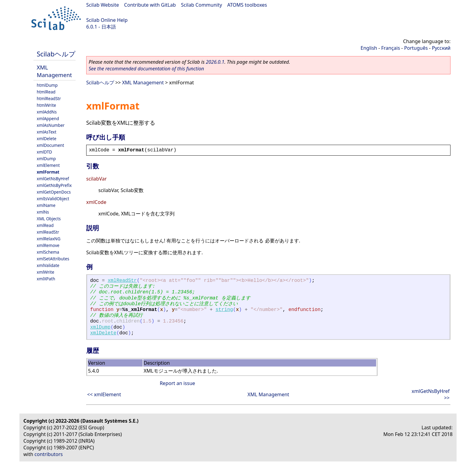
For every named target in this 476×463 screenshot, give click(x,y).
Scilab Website (103, 5)
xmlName (46, 205)
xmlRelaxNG (49, 239)
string (224, 310)
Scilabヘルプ (56, 54)
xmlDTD (44, 152)
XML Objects (49, 219)
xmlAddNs (47, 112)
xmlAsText (47, 132)
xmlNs (43, 212)
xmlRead (45, 225)
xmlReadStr (48, 232)
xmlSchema (48, 252)
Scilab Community (201, 5)
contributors (49, 454)
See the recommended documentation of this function (146, 69)
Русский (441, 48)
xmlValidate (48, 265)
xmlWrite (46, 272)
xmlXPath (46, 279)
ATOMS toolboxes (247, 5)
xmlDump (46, 159)
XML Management (54, 71)
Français (391, 48)
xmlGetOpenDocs (54, 192)
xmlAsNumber (51, 125)
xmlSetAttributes (53, 259)
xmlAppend (48, 118)
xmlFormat (48, 172)
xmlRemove (48, 245)
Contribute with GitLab (150, 5)
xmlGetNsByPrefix (54, 185)
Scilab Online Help (107, 20)
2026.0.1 (215, 62)
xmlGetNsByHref (53, 179)
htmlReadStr (49, 98)
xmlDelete (47, 139)
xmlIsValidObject (53, 199)
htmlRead (46, 92)
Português (416, 48)
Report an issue (177, 383)
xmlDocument (50, 145)
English (369, 48)
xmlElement (48, 165)
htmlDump (47, 85)
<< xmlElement (104, 394)
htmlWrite (46, 105)
